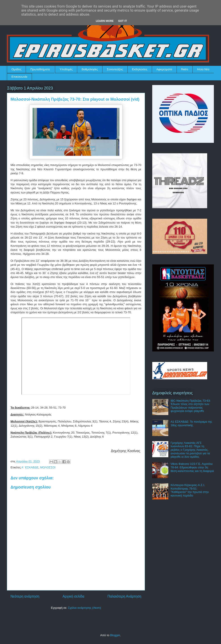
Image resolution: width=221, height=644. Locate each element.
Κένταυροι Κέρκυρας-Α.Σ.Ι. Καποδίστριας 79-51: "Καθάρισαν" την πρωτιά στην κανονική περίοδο (190, 490)
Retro (185, 69)
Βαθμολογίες (90, 69)
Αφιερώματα (164, 69)
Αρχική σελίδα (73, 596)
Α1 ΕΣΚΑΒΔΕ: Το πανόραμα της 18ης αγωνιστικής (191, 423)
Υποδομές (66, 69)
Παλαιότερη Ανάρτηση (124, 596)
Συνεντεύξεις (115, 69)
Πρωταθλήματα (40, 69)
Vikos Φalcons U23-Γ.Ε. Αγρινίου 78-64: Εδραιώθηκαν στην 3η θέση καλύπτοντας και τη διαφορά (192, 467)
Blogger (115, 635)
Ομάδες (17, 69)
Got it (123, 21)
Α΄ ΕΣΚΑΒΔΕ (30, 467)
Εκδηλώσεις (140, 69)
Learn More (105, 21)
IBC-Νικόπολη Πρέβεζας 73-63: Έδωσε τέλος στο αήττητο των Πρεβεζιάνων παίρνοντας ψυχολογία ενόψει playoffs (191, 406)
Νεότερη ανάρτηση (25, 596)
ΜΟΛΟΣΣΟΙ (48, 467)
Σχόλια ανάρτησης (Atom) (84, 608)
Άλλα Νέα (203, 69)
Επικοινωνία (20, 77)
